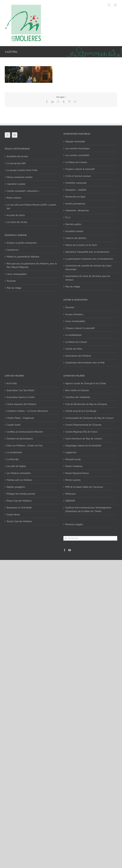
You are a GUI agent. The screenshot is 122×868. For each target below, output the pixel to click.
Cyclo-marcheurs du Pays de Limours (84, 439)
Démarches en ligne (75, 197)
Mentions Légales (74, 524)
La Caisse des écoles (17, 222)
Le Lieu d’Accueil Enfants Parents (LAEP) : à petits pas (31, 207)
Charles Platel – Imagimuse (20, 418)
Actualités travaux (74, 231)
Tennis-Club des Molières (19, 521)
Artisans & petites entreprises (22, 243)
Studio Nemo (13, 515)
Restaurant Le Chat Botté (19, 508)
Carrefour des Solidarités (78, 397)
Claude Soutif (14, 425)
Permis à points (73, 480)
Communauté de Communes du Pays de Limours (89, 418)
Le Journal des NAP (16, 163)
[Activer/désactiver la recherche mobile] (109, 5)
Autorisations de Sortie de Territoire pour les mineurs (88, 278)
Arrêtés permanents (75, 204)
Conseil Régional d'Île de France (81, 432)
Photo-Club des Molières (19, 501)
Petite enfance (14, 198)
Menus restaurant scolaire (20, 177)
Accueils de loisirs (16, 215)
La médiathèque (73, 335)
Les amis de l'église (16, 466)
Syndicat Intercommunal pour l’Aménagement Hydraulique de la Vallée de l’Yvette (88, 509)
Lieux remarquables (17, 274)
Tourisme (11, 281)
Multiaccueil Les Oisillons (19, 480)
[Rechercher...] (90, 538)
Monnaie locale (73, 459)
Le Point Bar (13, 459)
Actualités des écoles (17, 156)
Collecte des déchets (76, 238)
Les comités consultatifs (77, 155)
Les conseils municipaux (78, 148)
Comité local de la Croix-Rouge (81, 411)
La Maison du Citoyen (76, 162)
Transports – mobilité (76, 190)
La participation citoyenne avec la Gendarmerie (89, 259)
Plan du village (14, 288)
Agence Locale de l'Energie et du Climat (86, 383)
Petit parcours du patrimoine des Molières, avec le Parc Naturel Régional (32, 265)
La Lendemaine (14, 452)
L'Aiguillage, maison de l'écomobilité (83, 446)
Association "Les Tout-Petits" (21, 390)
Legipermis (71, 452)
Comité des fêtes (74, 349)
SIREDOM (70, 501)
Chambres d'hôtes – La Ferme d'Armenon (27, 411)
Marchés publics (73, 224)
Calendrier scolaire (16, 184)
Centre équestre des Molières (22, 404)
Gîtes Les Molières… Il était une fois (25, 446)
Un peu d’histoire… (75, 314)
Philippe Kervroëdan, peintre (21, 494)
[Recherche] (66, 538)
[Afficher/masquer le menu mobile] (116, 5)
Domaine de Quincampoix (20, 439)
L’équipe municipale (75, 141)
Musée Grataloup (74, 466)
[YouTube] (15, 135)
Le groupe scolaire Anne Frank (22, 170)
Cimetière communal (76, 183)
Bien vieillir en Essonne (77, 390)
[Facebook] (7, 135)
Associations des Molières (78, 356)
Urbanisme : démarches (77, 210)
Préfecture (71, 494)
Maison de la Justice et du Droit (81, 245)
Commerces (13, 250)
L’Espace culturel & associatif (80, 169)
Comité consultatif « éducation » (23, 191)
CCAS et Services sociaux (78, 176)
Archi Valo (12, 383)
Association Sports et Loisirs (21, 397)
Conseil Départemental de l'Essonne (83, 425)
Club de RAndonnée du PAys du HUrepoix (86, 404)
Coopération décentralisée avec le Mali (85, 363)
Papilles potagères (16, 487)
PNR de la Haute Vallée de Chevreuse (84, 487)
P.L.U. (68, 217)
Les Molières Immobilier (19, 473)
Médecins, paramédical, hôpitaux (23, 257)
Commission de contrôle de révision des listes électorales (88, 267)
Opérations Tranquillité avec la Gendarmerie (87, 252)
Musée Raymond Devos (77, 473)
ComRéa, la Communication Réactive (25, 432)
